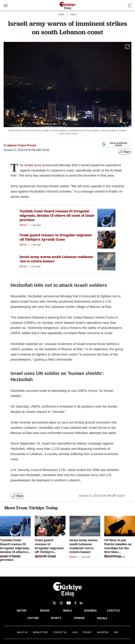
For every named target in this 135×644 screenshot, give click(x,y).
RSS (116, 632)
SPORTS (56, 618)
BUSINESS (90, 611)
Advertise (103, 632)
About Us (22, 632)
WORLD (68, 611)
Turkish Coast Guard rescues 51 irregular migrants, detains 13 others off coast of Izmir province (57, 215)
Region (73, 15)
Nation (23, 225)
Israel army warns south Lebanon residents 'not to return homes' (56, 259)
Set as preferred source (114, 144)
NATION (22, 611)
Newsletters (40, 632)
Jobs (75, 632)
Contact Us (60, 632)
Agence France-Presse (22, 145)
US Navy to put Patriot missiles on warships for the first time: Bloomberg (118, 548)
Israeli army (33, 165)
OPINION (79, 618)
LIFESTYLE (114, 611)
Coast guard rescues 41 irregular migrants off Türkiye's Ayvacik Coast (56, 237)
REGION (45, 611)
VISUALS (102, 618)
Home (61, 15)
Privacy (87, 632)
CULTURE (33, 618)
